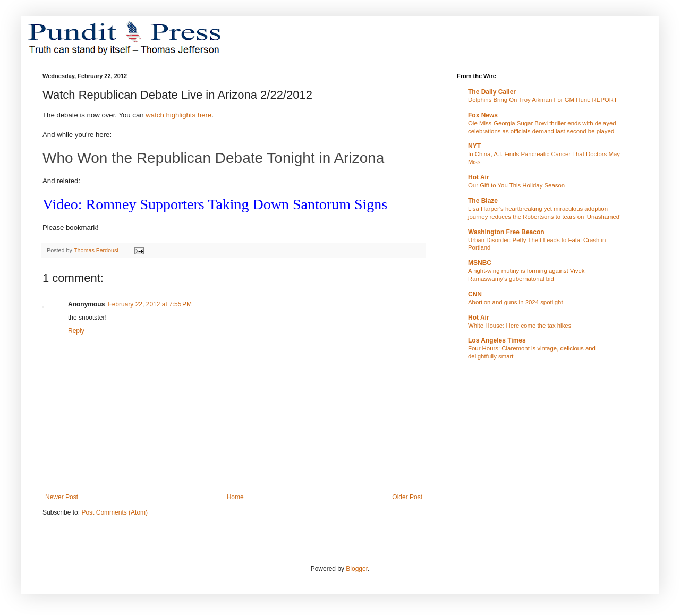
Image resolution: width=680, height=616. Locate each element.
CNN (475, 294)
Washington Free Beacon (506, 232)
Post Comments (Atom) (114, 512)
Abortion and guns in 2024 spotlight (516, 302)
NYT (474, 146)
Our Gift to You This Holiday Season (516, 185)
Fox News (483, 115)
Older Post (407, 497)
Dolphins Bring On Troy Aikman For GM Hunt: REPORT (543, 100)
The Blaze (483, 201)
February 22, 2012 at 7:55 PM (150, 304)
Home (235, 497)
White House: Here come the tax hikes (520, 326)
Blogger (357, 569)
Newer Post (62, 497)
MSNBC (480, 263)
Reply (76, 331)
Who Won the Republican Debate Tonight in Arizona (215, 158)
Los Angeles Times (497, 340)
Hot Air (479, 177)
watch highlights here (178, 115)
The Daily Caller (492, 92)
